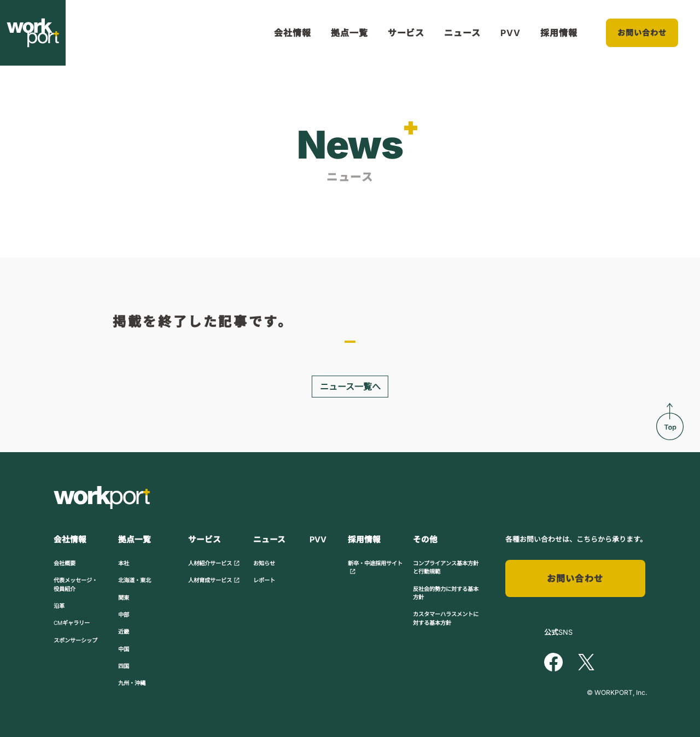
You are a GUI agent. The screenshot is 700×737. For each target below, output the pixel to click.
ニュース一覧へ (350, 387)
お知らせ (264, 563)
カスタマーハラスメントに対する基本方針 (446, 618)
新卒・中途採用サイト (375, 567)
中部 (124, 615)
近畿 (124, 631)
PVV (511, 33)
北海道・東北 (135, 580)
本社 (124, 563)
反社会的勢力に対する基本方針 (446, 593)
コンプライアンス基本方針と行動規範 (446, 567)
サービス (406, 33)
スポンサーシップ (75, 640)
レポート (264, 580)
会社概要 (65, 563)
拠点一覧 (349, 33)
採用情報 (559, 33)
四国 (124, 666)
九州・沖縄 (132, 683)
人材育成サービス (214, 580)
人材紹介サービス (214, 563)
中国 (124, 649)
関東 (124, 598)
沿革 (59, 606)
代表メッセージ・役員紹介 (75, 584)
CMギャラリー (72, 623)
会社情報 (293, 33)
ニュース (462, 33)
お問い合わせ (642, 33)
